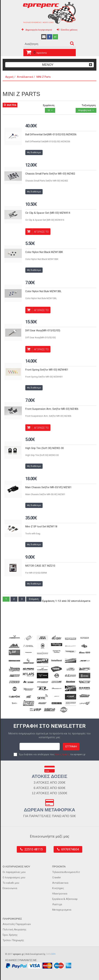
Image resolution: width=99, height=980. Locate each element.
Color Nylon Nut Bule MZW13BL (43, 291)
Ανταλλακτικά (25, 77)
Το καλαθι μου (11, 883)
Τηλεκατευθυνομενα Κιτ (66, 872)
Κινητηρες (58, 888)
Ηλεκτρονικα (60, 894)
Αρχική (9, 77)
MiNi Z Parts (44, 77)
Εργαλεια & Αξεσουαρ (65, 899)
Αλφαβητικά (85, 110)
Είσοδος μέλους (69, 30)
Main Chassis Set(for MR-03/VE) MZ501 (48, 487)
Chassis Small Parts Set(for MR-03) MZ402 (50, 174)
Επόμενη (34, 599)
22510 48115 (34, 849)
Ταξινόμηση (89, 105)
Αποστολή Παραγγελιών (17, 924)
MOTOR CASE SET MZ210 (40, 566)
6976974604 (70, 849)
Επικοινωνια (10, 888)
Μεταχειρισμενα (62, 910)
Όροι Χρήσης (10, 935)
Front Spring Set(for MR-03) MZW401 (47, 370)
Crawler (57, 877)
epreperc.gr (18, 954)
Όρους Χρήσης (62, 754)
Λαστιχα (57, 904)
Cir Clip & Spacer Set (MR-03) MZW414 (48, 213)
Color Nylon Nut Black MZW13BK (44, 252)
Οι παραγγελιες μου (14, 872)
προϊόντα (35, 52)
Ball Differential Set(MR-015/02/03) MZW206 (51, 134)
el (55, 37)
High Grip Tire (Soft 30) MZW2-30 (45, 448)
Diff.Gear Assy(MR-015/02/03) (43, 330)
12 (49, 110)
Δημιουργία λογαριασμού (39, 30)
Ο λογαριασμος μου (14, 877)
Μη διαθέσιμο (34, 152)
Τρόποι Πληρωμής (13, 940)
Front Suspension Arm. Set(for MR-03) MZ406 (52, 409)
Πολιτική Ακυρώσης (14, 930)
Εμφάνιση (49, 105)
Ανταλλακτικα (60, 883)
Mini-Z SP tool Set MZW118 (41, 527)
